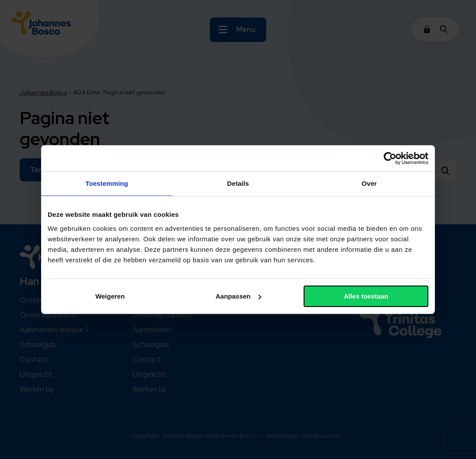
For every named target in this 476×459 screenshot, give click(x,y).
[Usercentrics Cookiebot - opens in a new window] (390, 158)
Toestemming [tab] (107, 183)
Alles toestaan (366, 296)
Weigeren (110, 296)
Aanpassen (238, 296)
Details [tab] (238, 183)
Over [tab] (369, 183)
